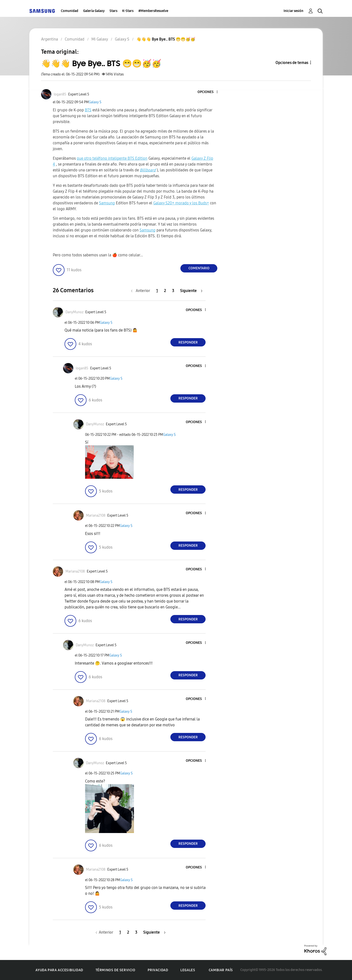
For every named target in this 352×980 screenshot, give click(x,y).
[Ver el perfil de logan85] (60, 94)
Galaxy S (95, 102)
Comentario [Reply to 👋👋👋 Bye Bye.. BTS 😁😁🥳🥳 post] (199, 268)
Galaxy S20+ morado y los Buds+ (181, 203)
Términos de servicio (115, 970)
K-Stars (128, 11)
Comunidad (70, 11)
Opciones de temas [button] (292, 63)
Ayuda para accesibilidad (59, 970)
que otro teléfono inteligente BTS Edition (112, 158)
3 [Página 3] (173, 291)
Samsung (107, 203)
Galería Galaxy (94, 11)
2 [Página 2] (165, 291)
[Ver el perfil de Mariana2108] (96, 516)
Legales (188, 970)
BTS (88, 110)
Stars (113, 11)
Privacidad (158, 970)
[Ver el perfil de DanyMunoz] (74, 312)
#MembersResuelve (153, 11)
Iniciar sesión (293, 11)
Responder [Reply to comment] (188, 342)
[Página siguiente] (191, 291)
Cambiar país (221, 970)
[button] (209, 92)
